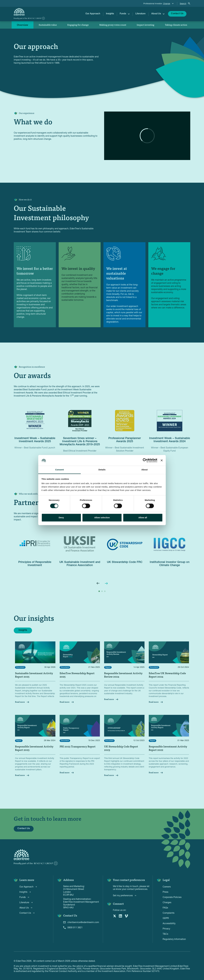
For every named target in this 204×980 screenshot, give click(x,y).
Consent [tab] (60, 470)
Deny (61, 518)
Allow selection (102, 518)
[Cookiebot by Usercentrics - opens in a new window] (145, 460)
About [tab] (144, 470)
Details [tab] (102, 470)
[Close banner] (162, 460)
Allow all (143, 518)
